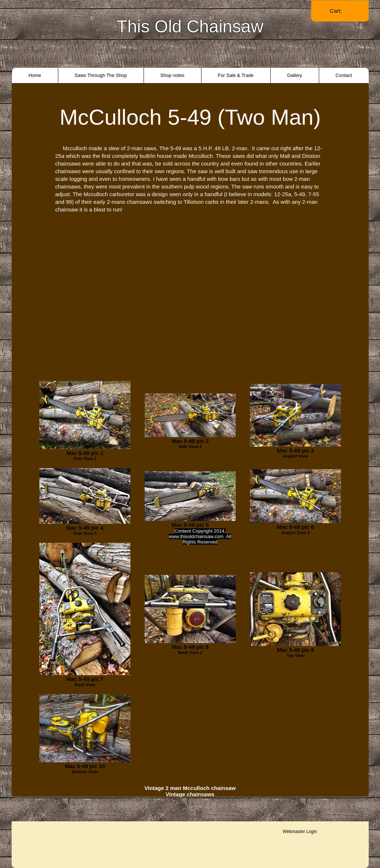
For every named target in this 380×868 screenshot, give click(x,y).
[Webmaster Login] (300, 832)
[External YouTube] (188, 300)
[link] (340, 11)
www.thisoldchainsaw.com (196, 536)
